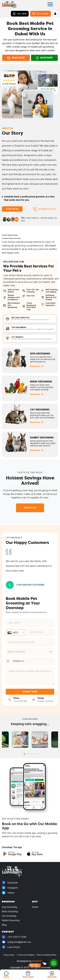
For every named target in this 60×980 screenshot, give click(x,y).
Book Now (37, 366)
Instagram (10, 888)
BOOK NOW (16, 58)
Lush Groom (11, 947)
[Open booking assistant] (38, 963)
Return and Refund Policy (47, 955)
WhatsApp (44, 58)
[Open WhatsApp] (54, 963)
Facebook (10, 883)
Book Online (40, 14)
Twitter (8, 893)
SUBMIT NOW (30, 692)
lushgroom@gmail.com (16, 942)
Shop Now (30, 508)
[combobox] (30, 652)
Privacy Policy (10, 955)
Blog (4, 925)
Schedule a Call (45, 209)
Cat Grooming (9, 916)
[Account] (55, 14)
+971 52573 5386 (14, 937)
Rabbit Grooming (11, 920)
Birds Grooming (10, 912)
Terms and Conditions (27, 955)
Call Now (20, 14)
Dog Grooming (9, 907)
